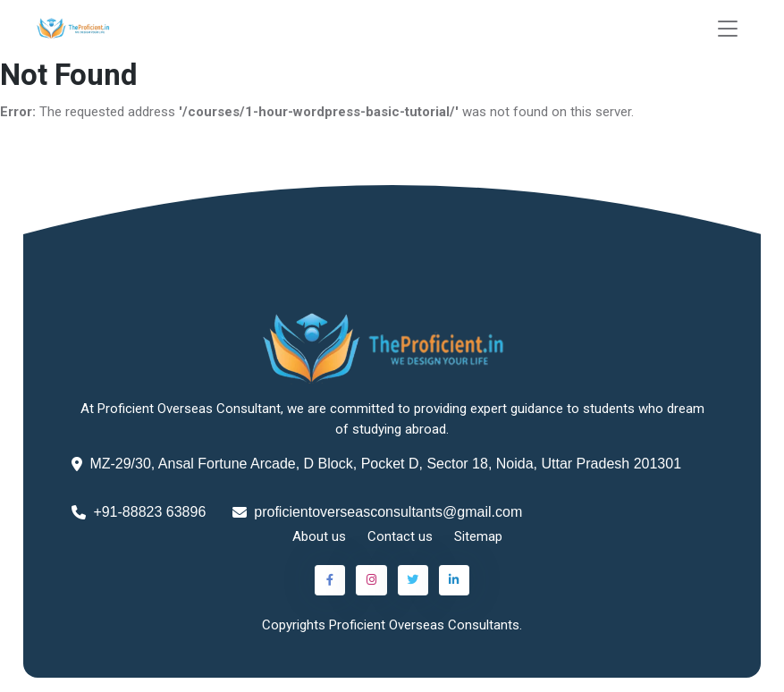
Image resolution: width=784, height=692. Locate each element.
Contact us (400, 536)
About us (319, 536)
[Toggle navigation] (728, 29)
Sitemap (478, 536)
